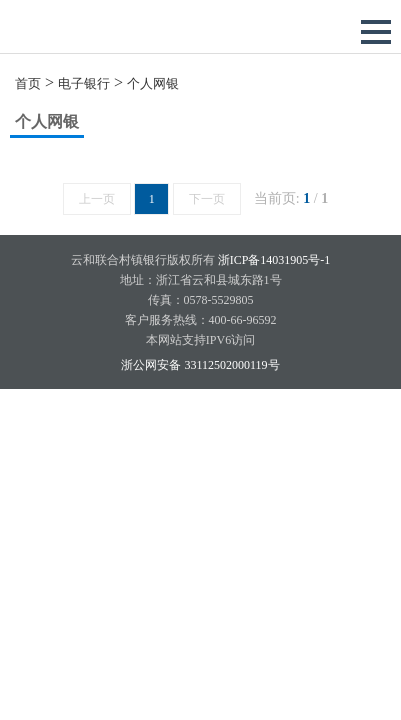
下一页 (207, 199)
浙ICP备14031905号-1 (274, 260)
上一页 (97, 199)
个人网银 (153, 83)
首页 (28, 83)
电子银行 (84, 83)
